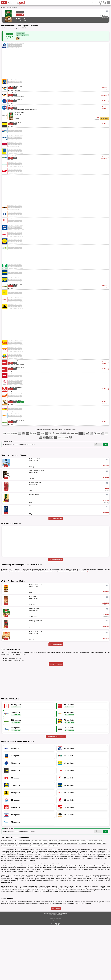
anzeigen (87, 571)
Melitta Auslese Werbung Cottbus (40, 898)
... (12, 7)
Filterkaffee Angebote (101, 898)
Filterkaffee (8, 7)
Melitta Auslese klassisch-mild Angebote (22, 896)
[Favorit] (107, 11)
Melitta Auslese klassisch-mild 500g (14, 715)
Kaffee (4, 7)
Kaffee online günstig (54, 901)
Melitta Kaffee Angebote (6, 901)
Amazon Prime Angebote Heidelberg (77, 896)
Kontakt (50, 975)
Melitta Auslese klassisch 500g (13, 713)
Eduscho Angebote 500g (35, 901)
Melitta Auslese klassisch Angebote (39, 896)
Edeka (39, 924)
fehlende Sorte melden (56, 719)
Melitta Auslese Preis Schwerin (55, 898)
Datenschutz (59, 973)
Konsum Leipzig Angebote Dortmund (94, 896)
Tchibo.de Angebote (53, 896)
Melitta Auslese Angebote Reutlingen (9, 898)
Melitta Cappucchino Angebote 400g (21, 901)
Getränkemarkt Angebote (6, 896)
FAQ (53, 975)
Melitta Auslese (103, 934)
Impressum (52, 973)
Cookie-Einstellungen (58, 975)
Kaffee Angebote (82, 898)
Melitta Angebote (91, 898)
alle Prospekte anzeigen (56, 560)
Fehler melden (56, 964)
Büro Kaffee (45, 901)
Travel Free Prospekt (63, 896)
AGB (55, 973)
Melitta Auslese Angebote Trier (25, 898)
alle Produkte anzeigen (56, 518)
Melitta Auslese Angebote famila (70, 898)
